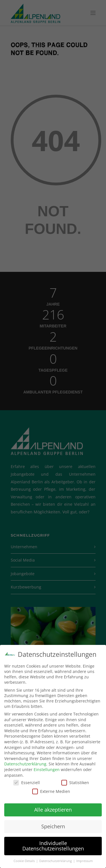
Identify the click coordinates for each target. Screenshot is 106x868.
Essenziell (27, 783)
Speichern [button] (53, 826)
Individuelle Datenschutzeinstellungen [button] (53, 846)
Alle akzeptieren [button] (53, 810)
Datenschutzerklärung (25, 764)
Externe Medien (51, 791)
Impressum (85, 861)
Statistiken (75, 783)
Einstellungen (47, 769)
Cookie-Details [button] (25, 861)
